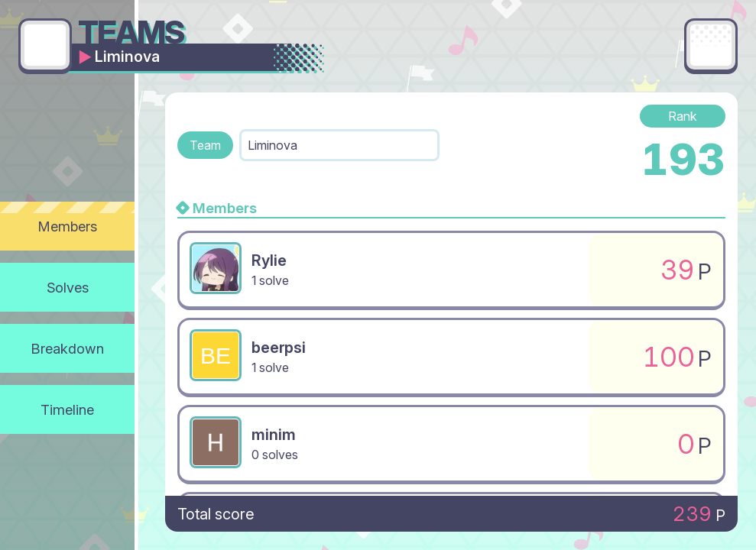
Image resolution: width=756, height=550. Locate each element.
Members (68, 226)
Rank (683, 116)
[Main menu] (711, 45)
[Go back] (45, 45)
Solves (68, 287)
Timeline (67, 409)
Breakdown (68, 348)
